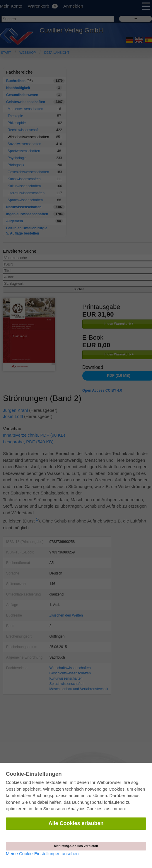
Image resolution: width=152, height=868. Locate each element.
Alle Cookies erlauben (76, 823)
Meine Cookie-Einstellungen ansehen (42, 854)
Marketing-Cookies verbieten (76, 846)
